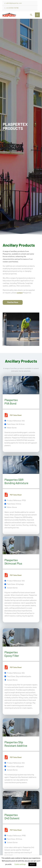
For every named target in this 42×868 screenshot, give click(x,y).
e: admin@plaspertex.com (13, 3)
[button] (31, 15)
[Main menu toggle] (37, 15)
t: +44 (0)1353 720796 (11, 8)
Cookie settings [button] (20, 864)
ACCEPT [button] (32, 864)
